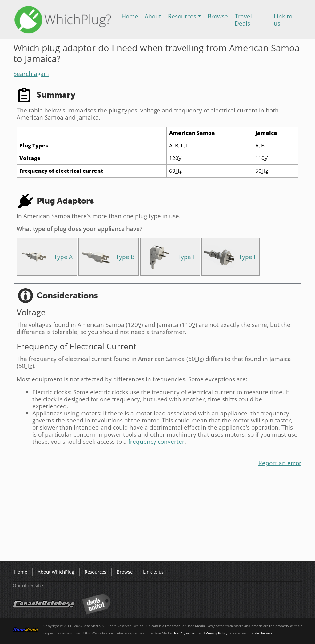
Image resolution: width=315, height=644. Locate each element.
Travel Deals (243, 20)
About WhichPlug (56, 572)
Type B (125, 257)
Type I (247, 257)
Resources (182, 16)
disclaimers (264, 633)
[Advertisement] (157, 515)
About (153, 16)
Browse (218, 16)
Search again (31, 74)
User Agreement (185, 633)
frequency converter (156, 441)
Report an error (280, 463)
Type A (63, 257)
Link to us (283, 20)
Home (130, 16)
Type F (187, 257)
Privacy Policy (217, 633)
